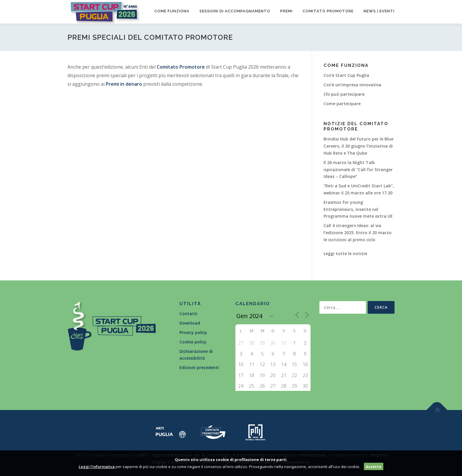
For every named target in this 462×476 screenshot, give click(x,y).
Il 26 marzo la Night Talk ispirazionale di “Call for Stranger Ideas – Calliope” (358, 170)
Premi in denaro (124, 84)
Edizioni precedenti (199, 367)
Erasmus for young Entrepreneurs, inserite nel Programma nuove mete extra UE (358, 209)
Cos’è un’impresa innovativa (352, 85)
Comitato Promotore (181, 67)
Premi (286, 11)
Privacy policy (193, 332)
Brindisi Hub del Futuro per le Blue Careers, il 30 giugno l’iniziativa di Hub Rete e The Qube (358, 146)
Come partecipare (342, 104)
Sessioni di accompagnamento (235, 11)
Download (190, 323)
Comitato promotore (328, 11)
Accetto (374, 467)
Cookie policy (193, 342)
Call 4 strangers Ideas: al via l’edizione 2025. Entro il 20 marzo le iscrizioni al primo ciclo (358, 233)
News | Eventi (379, 11)
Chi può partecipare (344, 94)
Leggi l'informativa (97, 467)
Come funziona (172, 11)
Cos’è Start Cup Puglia (346, 75)
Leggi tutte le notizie (345, 253)
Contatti (188, 314)
